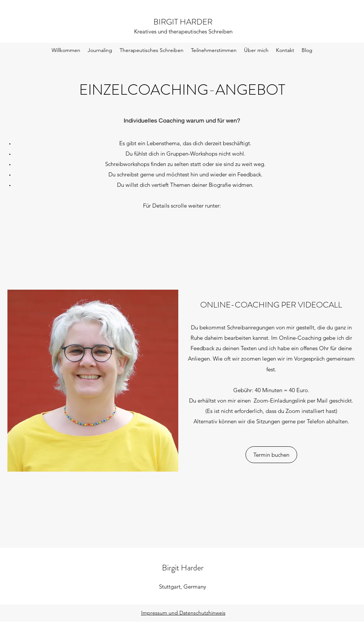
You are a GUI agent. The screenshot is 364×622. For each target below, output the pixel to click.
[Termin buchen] (271, 455)
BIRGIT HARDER (183, 22)
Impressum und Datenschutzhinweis (183, 613)
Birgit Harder (183, 568)
